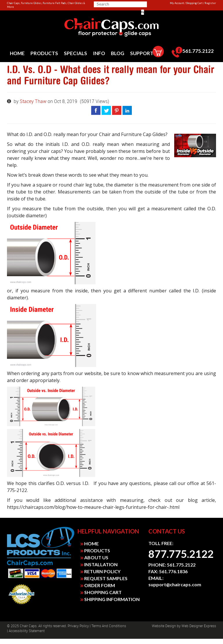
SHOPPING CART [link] (101, 592)
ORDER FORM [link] (98, 585)
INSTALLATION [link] (99, 564)
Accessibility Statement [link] (27, 631)
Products (44, 53)
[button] (143, 12)
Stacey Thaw (34, 101)
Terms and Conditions (109, 626)
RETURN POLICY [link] (100, 571)
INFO (99, 53)
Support (142, 53)
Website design (164, 626)
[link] (111, 28)
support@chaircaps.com (175, 584)
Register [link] (210, 3)
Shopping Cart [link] (194, 3)
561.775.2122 (193, 52)
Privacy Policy (78, 626)
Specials (75, 53)
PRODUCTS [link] (95, 550)
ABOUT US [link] (94, 557)
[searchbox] (117, 4)
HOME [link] (90, 543)
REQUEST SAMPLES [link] (104, 578)
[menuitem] (17, 53)
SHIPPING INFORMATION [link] (110, 599)
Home (17, 53)
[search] (119, 4)
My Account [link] (177, 3)
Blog (118, 53)
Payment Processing (22, 606)
